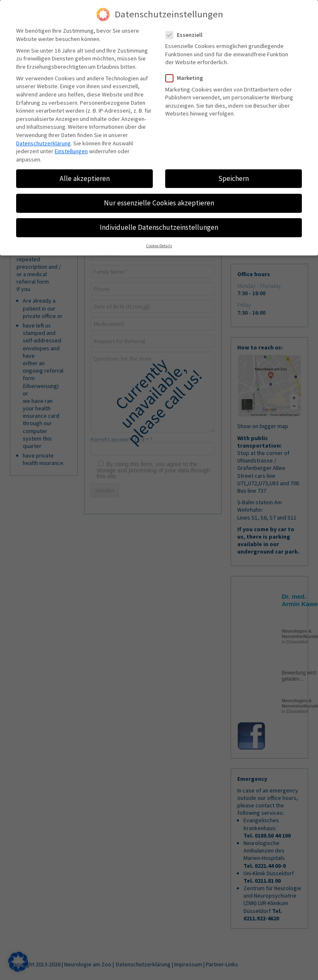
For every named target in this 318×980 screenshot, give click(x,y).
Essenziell (187, 35)
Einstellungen (71, 151)
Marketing (188, 78)
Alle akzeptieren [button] (85, 178)
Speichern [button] (234, 178)
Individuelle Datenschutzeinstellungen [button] (159, 227)
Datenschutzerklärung (43, 143)
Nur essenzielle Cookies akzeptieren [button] (159, 203)
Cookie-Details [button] (159, 246)
